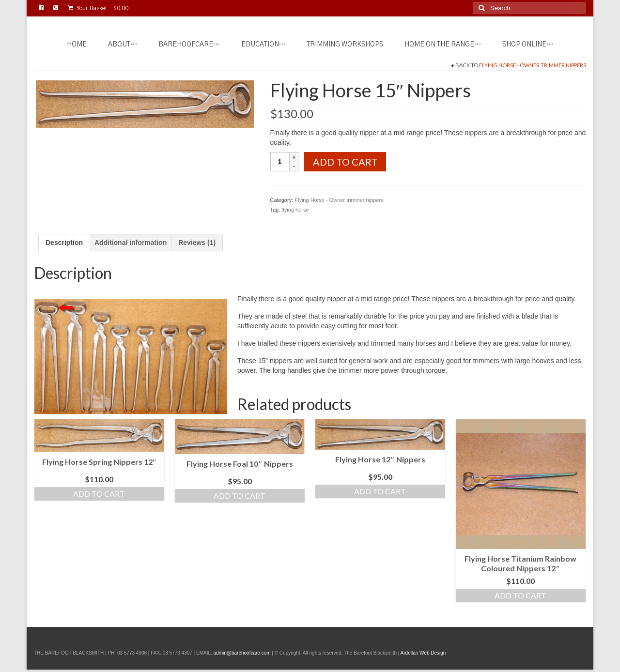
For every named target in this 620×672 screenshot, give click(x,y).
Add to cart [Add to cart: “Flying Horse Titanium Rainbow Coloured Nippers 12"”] (520, 595)
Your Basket (98, 8)
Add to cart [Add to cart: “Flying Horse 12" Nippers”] (380, 491)
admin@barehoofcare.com (242, 653)
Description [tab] (64, 243)
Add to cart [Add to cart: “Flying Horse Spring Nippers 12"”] (99, 494)
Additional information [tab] (131, 243)
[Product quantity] (280, 162)
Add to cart (345, 162)
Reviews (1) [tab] (197, 243)
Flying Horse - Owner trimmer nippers (533, 65)
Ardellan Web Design (423, 653)
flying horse (295, 210)
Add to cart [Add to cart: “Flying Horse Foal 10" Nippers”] (240, 496)
